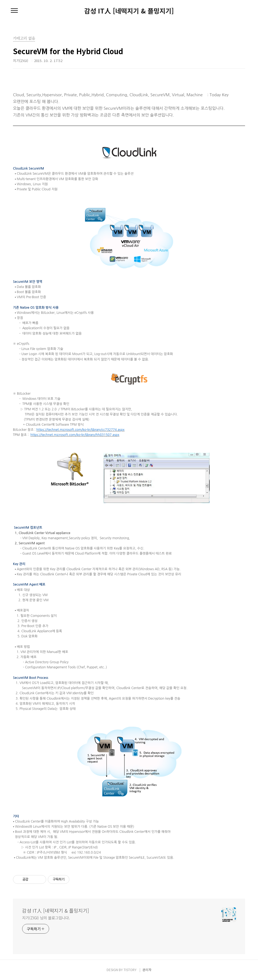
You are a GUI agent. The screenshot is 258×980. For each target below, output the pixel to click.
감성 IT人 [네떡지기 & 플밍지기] (129, 11)
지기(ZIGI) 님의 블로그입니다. (46, 918)
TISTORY (130, 970)
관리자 (147, 970)
